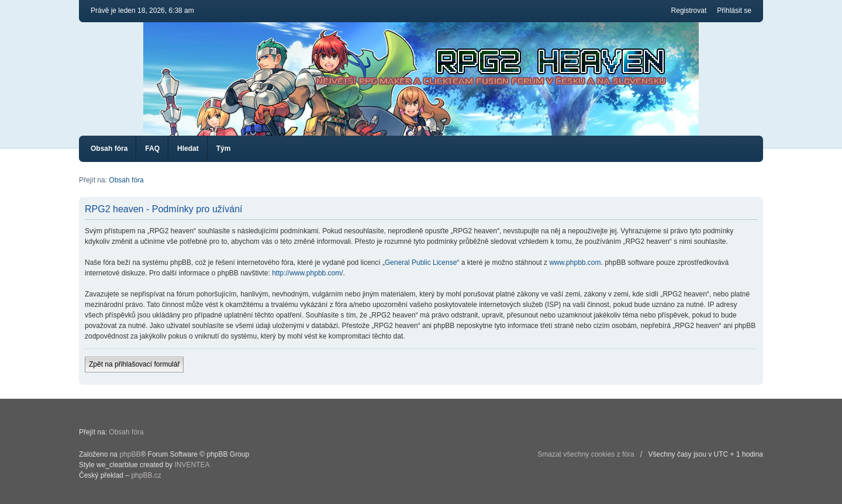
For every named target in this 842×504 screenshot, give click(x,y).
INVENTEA (192, 465)
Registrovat (689, 11)
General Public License (421, 263)
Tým (224, 149)
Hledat (188, 149)
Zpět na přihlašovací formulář (134, 364)
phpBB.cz (146, 475)
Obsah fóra (109, 149)
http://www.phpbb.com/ (307, 273)
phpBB (130, 454)
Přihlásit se (734, 11)
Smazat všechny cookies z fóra (586, 454)
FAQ (152, 149)
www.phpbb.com (575, 263)
